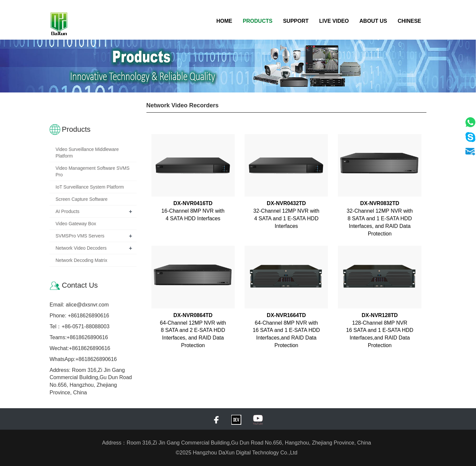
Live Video (334, 21)
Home (224, 21)
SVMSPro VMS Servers (80, 236)
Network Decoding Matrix (81, 260)
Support (296, 21)
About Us (373, 21)
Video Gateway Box (76, 224)
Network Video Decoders (81, 248)
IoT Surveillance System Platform (90, 187)
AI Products (67, 211)
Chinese (409, 21)
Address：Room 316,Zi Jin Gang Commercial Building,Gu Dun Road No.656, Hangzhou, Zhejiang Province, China (238, 443)
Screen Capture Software (81, 199)
